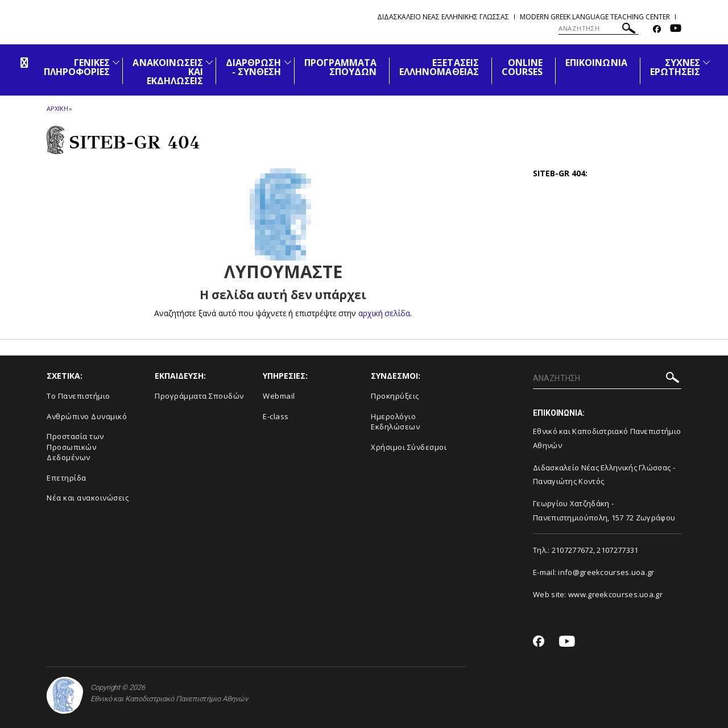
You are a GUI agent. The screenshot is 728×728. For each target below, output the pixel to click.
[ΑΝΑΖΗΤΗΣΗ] (599, 28)
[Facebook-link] (657, 29)
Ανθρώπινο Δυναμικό (87, 416)
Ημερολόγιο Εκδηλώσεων (395, 422)
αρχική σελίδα (384, 313)
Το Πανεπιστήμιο (78, 396)
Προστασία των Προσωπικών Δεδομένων (75, 447)
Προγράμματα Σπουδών (199, 396)
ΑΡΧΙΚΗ (57, 108)
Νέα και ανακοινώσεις (88, 498)
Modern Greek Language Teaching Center (595, 17)
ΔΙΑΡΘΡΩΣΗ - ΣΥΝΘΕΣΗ (253, 67)
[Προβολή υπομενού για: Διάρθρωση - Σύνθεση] (288, 62)
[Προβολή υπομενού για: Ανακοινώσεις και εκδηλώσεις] (209, 62)
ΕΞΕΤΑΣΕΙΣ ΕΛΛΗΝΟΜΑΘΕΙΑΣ (439, 67)
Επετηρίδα (67, 478)
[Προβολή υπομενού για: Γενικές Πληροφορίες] (116, 62)
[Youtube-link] (676, 29)
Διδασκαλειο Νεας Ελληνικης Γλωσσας (443, 17)
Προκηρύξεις (395, 396)
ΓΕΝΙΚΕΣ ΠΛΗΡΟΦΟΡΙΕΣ (77, 67)
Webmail (279, 396)
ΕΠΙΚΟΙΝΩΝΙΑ (596, 63)
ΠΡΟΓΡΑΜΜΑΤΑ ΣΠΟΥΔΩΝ (341, 67)
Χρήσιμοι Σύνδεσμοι (409, 447)
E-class (276, 416)
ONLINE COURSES (522, 67)
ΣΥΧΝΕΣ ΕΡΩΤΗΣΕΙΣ (675, 67)
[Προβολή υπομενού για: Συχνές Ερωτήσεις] (706, 62)
